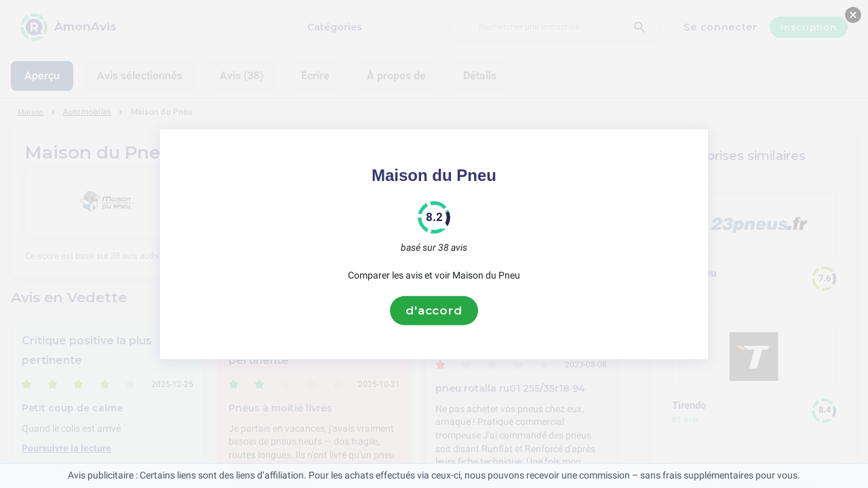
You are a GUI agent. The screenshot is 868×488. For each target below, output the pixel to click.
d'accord (434, 310)
